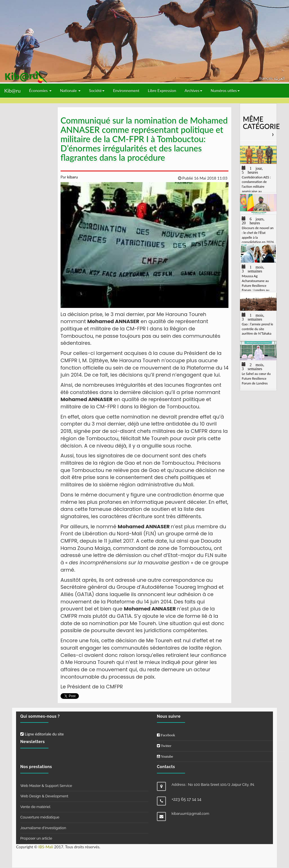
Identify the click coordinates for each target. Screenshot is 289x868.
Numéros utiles (225, 90)
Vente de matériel (35, 807)
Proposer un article (36, 838)
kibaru (72, 177)
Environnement (126, 90)
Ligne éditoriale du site (42, 734)
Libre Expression (162, 90)
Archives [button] (193, 90)
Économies (40, 90)
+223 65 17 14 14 (186, 799)
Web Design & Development (44, 796)
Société (97, 90)
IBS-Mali (46, 847)
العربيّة (279, 78)
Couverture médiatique (40, 817)
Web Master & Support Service (46, 786)
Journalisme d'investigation (43, 828)
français (267, 78)
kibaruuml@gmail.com (190, 814)
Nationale (70, 90)
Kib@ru (12, 91)
